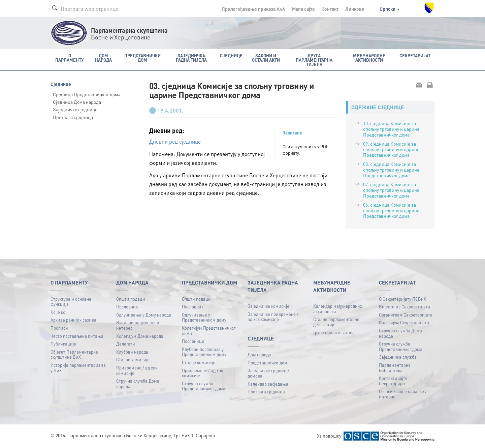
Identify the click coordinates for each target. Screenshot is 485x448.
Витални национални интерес (138, 325)
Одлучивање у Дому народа (144, 315)
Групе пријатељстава (334, 332)
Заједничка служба (398, 357)
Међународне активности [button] (369, 58)
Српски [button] (390, 9)
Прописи (59, 328)
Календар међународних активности (338, 309)
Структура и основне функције (71, 302)
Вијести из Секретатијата (405, 307)
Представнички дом (267, 363)
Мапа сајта (303, 9)
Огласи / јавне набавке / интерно (403, 394)
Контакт (330, 9)
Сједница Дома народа (77, 102)
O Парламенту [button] (70, 58)
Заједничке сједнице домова (268, 373)
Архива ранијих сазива (73, 320)
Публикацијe (63, 344)
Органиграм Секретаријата (406, 315)
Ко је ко (58, 312)
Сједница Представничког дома (87, 94)
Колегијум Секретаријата (404, 322)
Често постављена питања (77, 336)
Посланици (193, 341)
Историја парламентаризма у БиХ (78, 368)
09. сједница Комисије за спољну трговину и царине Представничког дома (391, 149)
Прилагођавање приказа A (253, 9)
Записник (292, 133)
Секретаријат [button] (415, 55)
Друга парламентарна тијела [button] (314, 60)
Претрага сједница (73, 117)
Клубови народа (132, 352)
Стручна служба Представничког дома (204, 386)
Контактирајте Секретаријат (393, 381)
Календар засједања (268, 384)
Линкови (355, 9)
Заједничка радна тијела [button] (191, 58)
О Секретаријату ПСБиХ (402, 299)
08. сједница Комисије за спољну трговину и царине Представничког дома (391, 170)
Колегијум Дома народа (140, 336)
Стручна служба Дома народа (138, 383)
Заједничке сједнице (75, 109)
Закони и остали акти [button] (266, 58)
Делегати (126, 344)
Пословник (127, 307)
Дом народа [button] (103, 58)
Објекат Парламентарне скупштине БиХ (74, 354)
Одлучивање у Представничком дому (204, 317)
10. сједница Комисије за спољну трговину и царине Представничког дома (391, 129)
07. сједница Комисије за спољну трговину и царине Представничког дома (391, 190)
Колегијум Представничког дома (209, 331)
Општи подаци (131, 299)
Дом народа (259, 354)
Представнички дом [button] (142, 58)
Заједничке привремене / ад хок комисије (273, 317)
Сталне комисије (133, 360)
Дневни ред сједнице (175, 141)
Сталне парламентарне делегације (336, 322)
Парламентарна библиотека (395, 368)
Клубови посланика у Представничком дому (204, 352)
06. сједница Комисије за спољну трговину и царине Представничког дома (391, 210)
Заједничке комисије (268, 306)
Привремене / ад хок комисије (137, 370)
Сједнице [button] (231, 55)
